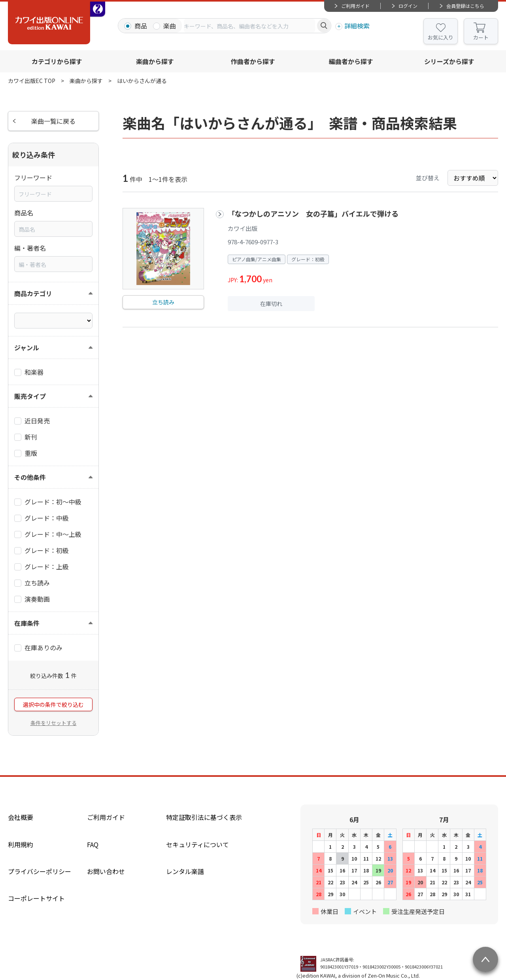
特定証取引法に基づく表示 (204, 817)
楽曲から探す (155, 61)
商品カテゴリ (33, 293)
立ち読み (163, 302)
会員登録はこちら (465, 6)
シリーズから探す (449, 61)
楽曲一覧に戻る (53, 121)
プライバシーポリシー (40, 871)
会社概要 (21, 817)
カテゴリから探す (57, 61)
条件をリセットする (54, 723)
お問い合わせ (106, 871)
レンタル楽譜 (185, 871)
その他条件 (30, 477)
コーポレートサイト (36, 898)
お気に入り (441, 37)
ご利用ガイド (355, 6)
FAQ (93, 844)
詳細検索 (357, 26)
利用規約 (21, 844)
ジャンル (27, 347)
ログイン (408, 6)
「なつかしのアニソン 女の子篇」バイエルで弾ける (313, 213)
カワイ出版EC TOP (32, 81)
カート (481, 37)
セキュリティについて (197, 844)
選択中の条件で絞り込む (53, 704)
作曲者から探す (253, 61)
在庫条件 (27, 623)
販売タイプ (30, 396)
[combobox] (249, 26)
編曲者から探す (351, 61)
